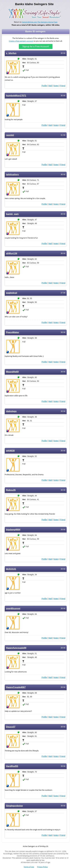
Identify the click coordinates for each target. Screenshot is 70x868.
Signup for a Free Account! (36, 46)
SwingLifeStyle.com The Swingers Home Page (40, 22)
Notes (56, 86)
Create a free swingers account (21, 41)
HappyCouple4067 (16, 687)
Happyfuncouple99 (16, 648)
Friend (63, 86)
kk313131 (11, 569)
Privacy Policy (42, 867)
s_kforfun (11, 53)
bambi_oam (12, 214)
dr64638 (10, 451)
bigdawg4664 (13, 530)
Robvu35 (11, 490)
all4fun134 (12, 253)
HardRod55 (12, 766)
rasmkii (10, 135)
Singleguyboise (14, 806)
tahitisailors (12, 175)
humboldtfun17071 (16, 96)
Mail (50, 86)
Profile (44, 86)
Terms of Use (29, 867)
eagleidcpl (12, 293)
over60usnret (13, 609)
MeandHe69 (12, 372)
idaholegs (11, 411)
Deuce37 (11, 727)
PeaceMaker (13, 332)
